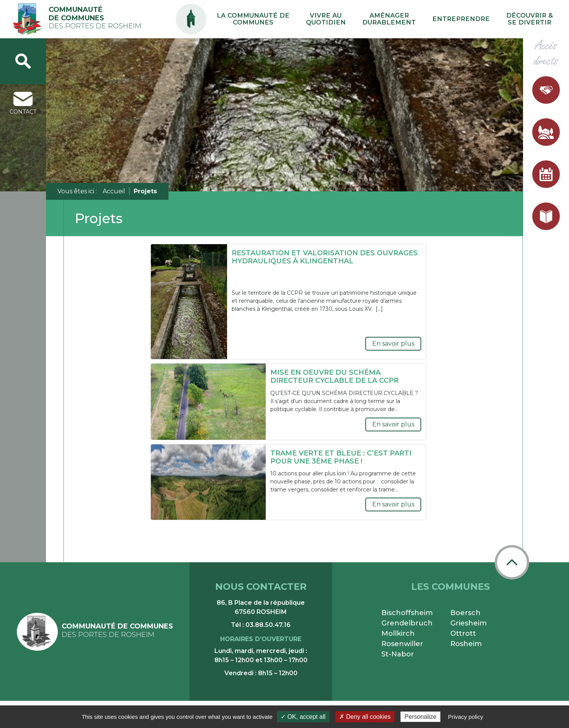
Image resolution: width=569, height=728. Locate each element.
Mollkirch (398, 633)
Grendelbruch (407, 623)
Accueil (114, 191)
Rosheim (466, 644)
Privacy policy (466, 717)
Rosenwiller (402, 644)
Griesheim (468, 623)
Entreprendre (479, 19)
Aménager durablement (421, 19)
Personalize (420, 717)
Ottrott (463, 633)
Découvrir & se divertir (535, 19)
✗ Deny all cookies (365, 717)
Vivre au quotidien (370, 19)
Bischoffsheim (407, 613)
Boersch (465, 613)
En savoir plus (393, 344)
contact (23, 104)
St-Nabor (398, 654)
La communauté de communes (310, 19)
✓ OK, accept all (303, 717)
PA (256, 12)
